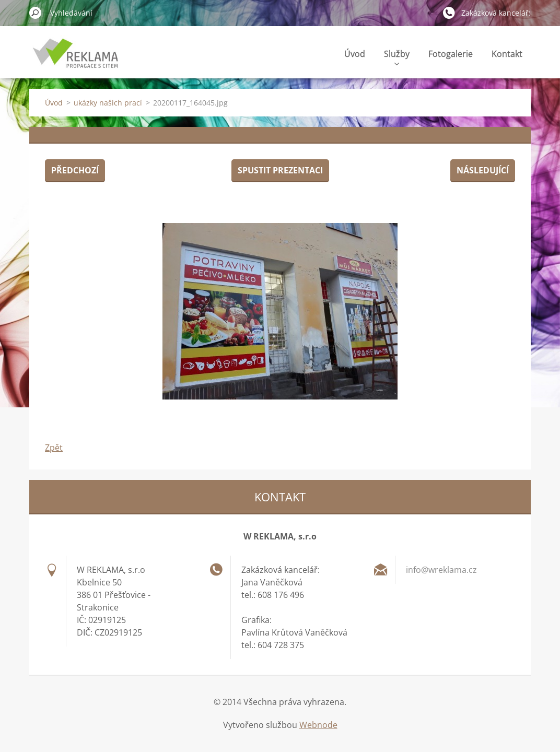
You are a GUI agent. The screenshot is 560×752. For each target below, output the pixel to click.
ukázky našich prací (108, 103)
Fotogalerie (451, 54)
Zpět (54, 448)
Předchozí (75, 170)
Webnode (318, 725)
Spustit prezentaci (280, 170)
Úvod (355, 54)
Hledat (36, 13)
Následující (483, 170)
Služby (397, 57)
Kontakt (507, 54)
